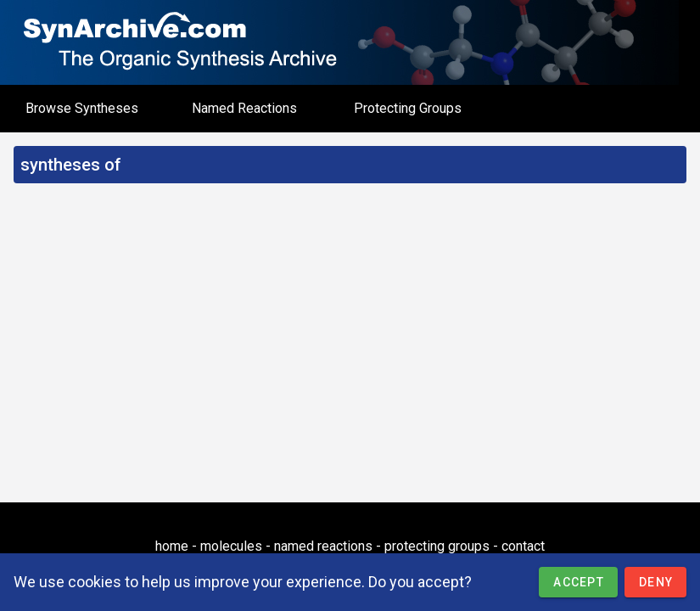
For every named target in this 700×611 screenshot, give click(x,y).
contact (523, 546)
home (172, 546)
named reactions (323, 546)
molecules (231, 546)
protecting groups (437, 546)
